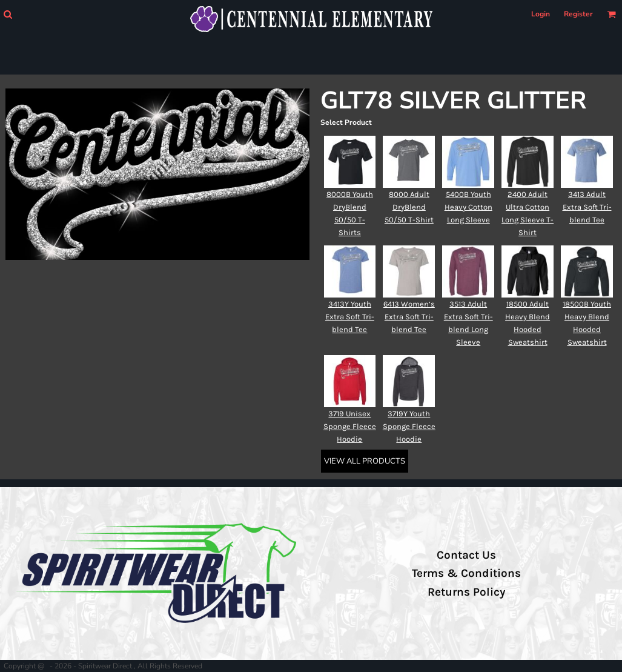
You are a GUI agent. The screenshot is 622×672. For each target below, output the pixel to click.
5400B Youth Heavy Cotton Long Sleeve (468, 207)
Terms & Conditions (466, 573)
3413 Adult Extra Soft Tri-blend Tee (587, 207)
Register (578, 14)
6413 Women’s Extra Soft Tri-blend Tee (409, 317)
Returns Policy (466, 592)
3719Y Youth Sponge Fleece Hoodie (409, 426)
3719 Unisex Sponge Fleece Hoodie (350, 426)
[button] (8, 14)
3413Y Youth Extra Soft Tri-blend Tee (350, 317)
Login (541, 14)
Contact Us (466, 555)
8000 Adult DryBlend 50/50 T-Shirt (409, 207)
